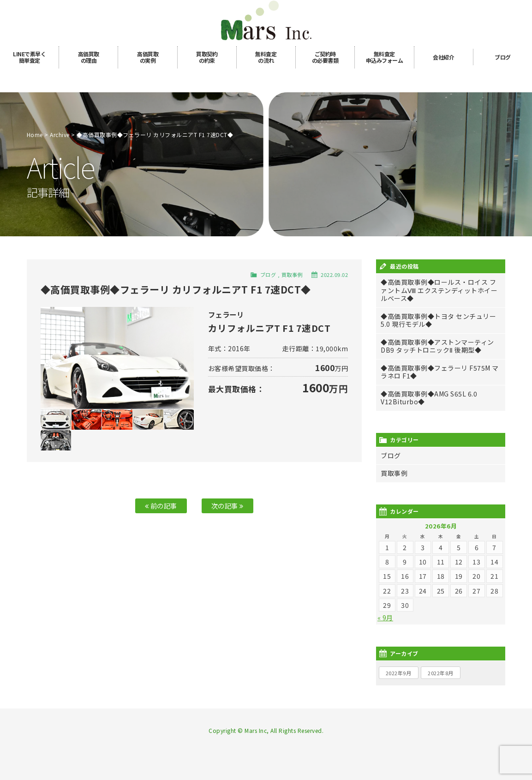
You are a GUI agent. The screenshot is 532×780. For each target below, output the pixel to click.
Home (35, 135)
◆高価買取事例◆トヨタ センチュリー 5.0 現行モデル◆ (438, 320)
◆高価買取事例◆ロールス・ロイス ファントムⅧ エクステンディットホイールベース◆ (439, 290)
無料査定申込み (385, 57)
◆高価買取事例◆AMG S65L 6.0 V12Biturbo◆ (429, 398)
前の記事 (161, 506)
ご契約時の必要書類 (325, 57)
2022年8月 (441, 673)
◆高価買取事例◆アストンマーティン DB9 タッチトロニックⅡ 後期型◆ (437, 346)
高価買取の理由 (89, 57)
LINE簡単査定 (29, 57)
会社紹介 (443, 57)
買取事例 (292, 275)
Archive (60, 135)
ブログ (503, 57)
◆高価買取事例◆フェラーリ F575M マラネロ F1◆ (440, 372)
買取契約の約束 (207, 57)
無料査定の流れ (266, 57)
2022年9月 (399, 673)
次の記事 (227, 506)
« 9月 (385, 618)
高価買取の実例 (148, 57)
